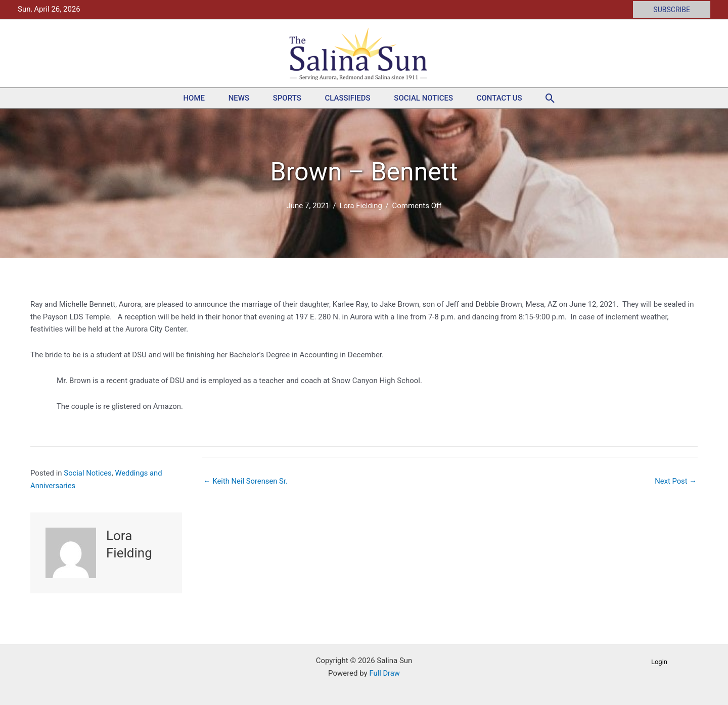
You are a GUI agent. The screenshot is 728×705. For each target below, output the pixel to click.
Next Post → (675, 481)
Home (177, 98)
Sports (284, 98)
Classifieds (351, 98)
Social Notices (434, 98)
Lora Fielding (361, 206)
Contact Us (516, 98)
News (229, 98)
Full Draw (384, 673)
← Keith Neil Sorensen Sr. (246, 481)
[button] (672, 10)
